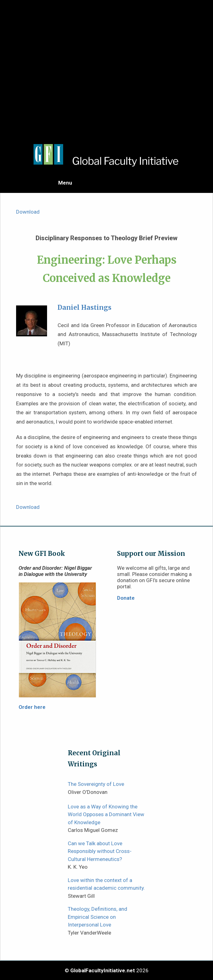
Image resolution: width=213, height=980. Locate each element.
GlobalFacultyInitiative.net (103, 970)
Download (28, 212)
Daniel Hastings (85, 308)
